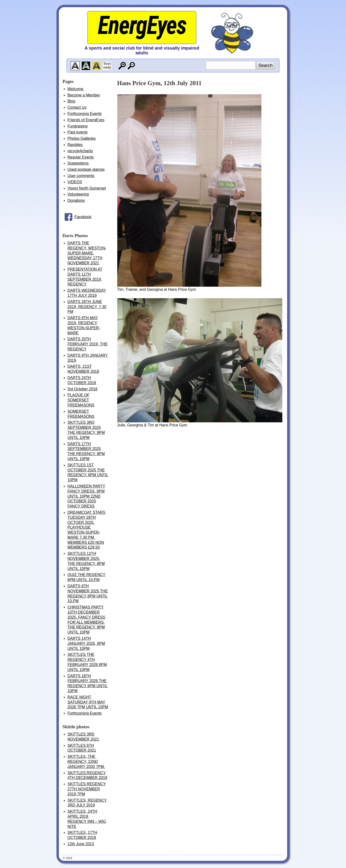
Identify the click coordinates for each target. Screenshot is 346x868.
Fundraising (78, 126)
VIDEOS (75, 182)
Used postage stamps (86, 169)
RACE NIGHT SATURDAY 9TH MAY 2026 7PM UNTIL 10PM (88, 702)
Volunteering (78, 194)
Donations (76, 200)
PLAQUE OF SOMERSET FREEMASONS (81, 400)
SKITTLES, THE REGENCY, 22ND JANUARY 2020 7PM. (86, 762)
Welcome (75, 89)
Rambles (75, 145)
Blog (71, 101)
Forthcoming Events (85, 114)
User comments (81, 176)
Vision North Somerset (87, 188)
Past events (78, 132)
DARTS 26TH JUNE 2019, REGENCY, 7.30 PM (87, 307)
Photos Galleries (82, 138)
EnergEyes (142, 25)
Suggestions (78, 163)
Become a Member (84, 95)
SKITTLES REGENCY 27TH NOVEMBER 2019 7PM (87, 789)
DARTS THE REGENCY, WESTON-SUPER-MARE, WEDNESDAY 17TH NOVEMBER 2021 (87, 253)
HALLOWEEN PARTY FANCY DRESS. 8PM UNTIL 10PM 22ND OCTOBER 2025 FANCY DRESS (86, 496)
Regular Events (81, 157)
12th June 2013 (81, 844)
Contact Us (77, 107)
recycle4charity (80, 151)
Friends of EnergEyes (86, 120)
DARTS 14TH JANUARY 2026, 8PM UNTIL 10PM (86, 643)
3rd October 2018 (83, 389)
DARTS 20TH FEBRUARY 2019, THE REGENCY (88, 344)
